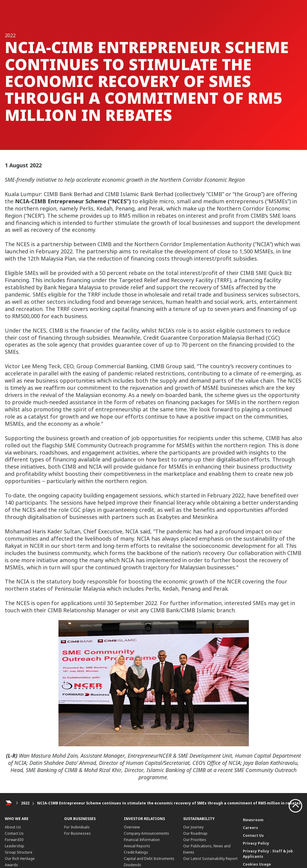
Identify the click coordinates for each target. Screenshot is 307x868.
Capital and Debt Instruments (149, 859)
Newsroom (253, 820)
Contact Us (14, 833)
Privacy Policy (256, 843)
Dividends (133, 865)
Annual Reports (137, 846)
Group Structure (19, 852)
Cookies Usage (257, 864)
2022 (25, 803)
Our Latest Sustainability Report (210, 859)
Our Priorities (195, 840)
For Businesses (77, 833)
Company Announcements (146, 833)
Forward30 (14, 840)
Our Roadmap (195, 833)
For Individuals (77, 827)
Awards (11, 865)
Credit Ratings (136, 852)
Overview (132, 827)
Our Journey (193, 827)
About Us (13, 827)
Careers (250, 828)
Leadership (15, 846)
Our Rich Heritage (20, 859)
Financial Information (142, 840)
